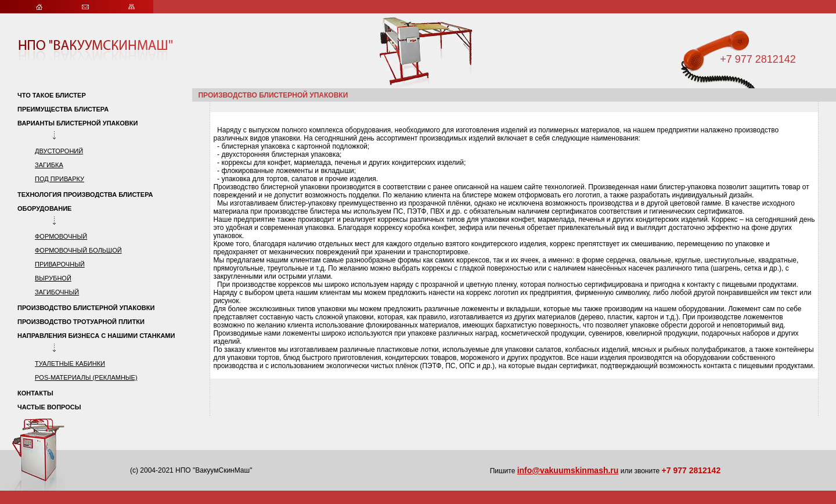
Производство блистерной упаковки (86, 308)
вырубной (53, 278)
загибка (49, 165)
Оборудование (44, 208)
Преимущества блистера (63, 109)
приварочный (60, 264)
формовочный (61, 236)
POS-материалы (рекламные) (86, 377)
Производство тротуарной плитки (81, 322)
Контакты (35, 393)
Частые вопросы (49, 407)
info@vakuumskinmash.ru (568, 470)
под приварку (60, 179)
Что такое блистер (52, 95)
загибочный (57, 292)
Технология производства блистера (85, 195)
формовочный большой (78, 250)
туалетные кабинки (70, 363)
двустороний (59, 151)
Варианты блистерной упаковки (78, 123)
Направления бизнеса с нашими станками (96, 336)
